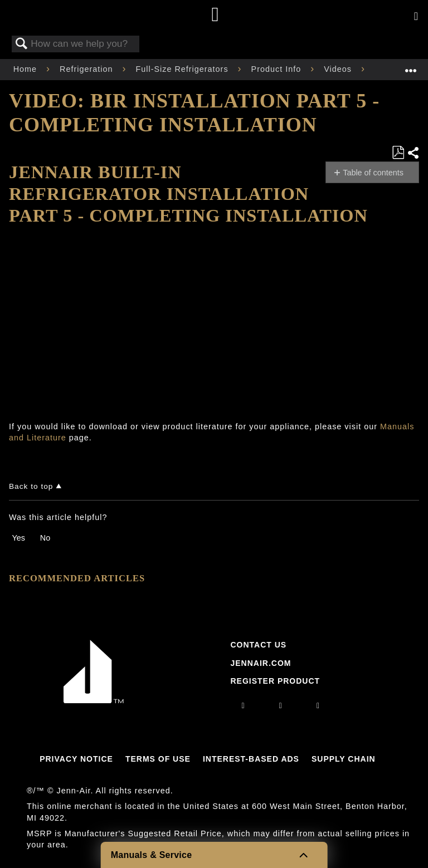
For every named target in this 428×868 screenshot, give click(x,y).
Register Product (275, 681)
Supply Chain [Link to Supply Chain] (344, 759)
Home (26, 69)
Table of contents (373, 173)
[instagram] (244, 705)
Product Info (278, 69)
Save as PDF (398, 153)
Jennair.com (261, 663)
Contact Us (258, 645)
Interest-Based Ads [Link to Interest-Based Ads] (251, 759)
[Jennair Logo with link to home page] (94, 700)
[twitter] (318, 705)
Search (22, 44)
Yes (18, 538)
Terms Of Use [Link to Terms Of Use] (158, 759)
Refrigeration (87, 69)
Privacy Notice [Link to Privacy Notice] (76, 759)
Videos (339, 69)
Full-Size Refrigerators (183, 69)
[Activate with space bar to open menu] (416, 17)
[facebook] (281, 705)
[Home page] (215, 15)
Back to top (31, 486)
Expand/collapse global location (411, 66)
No (45, 538)
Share (413, 153)
